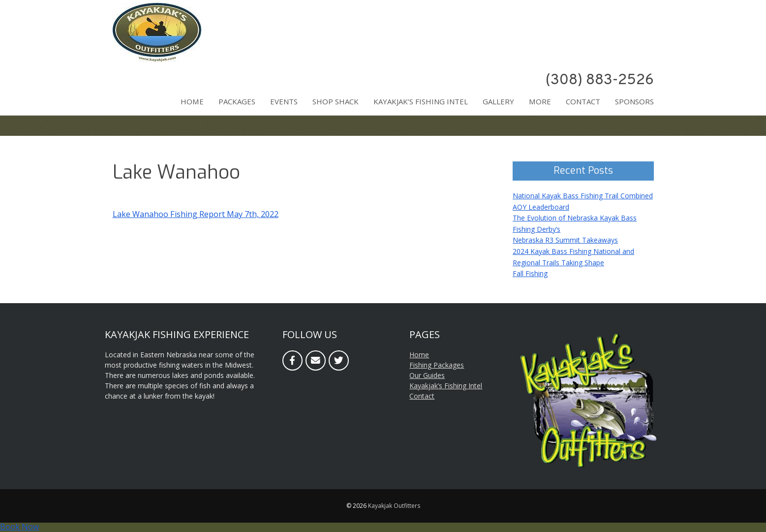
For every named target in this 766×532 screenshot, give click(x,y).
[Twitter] (339, 360)
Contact (583, 101)
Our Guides (427, 375)
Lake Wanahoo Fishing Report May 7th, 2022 (196, 214)
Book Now (19, 527)
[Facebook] (292, 360)
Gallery (498, 101)
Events (284, 101)
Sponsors (634, 101)
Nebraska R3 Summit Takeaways (565, 240)
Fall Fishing (530, 273)
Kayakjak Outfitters (394, 506)
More (540, 101)
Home (192, 101)
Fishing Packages (437, 365)
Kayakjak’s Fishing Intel (421, 101)
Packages (237, 101)
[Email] (316, 360)
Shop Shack (336, 101)
